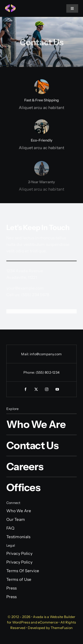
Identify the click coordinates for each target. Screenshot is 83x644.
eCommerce (48, 622)
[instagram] (47, 389)
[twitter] (36, 389)
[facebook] (26, 389)
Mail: (25, 354)
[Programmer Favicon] (10, 6)
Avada (38, 617)
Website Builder (63, 617)
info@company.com (46, 354)
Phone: (30, 372)
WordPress (21, 622)
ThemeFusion (62, 628)
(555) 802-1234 (48, 372)
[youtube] (57, 389)
